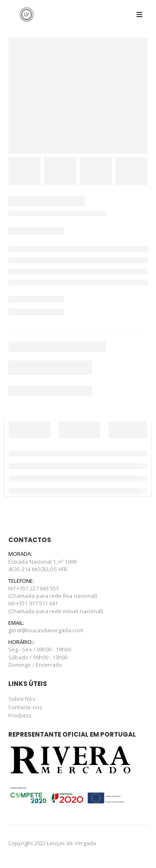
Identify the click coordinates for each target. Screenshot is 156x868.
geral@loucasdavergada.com (46, 630)
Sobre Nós (22, 699)
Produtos (20, 715)
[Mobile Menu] (139, 15)
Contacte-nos (25, 707)
